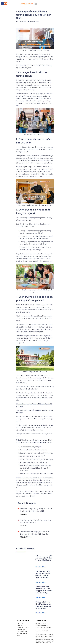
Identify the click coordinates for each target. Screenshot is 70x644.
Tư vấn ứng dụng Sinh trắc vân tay (41, 425)
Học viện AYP (25, 65)
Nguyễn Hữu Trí (45, 398)
